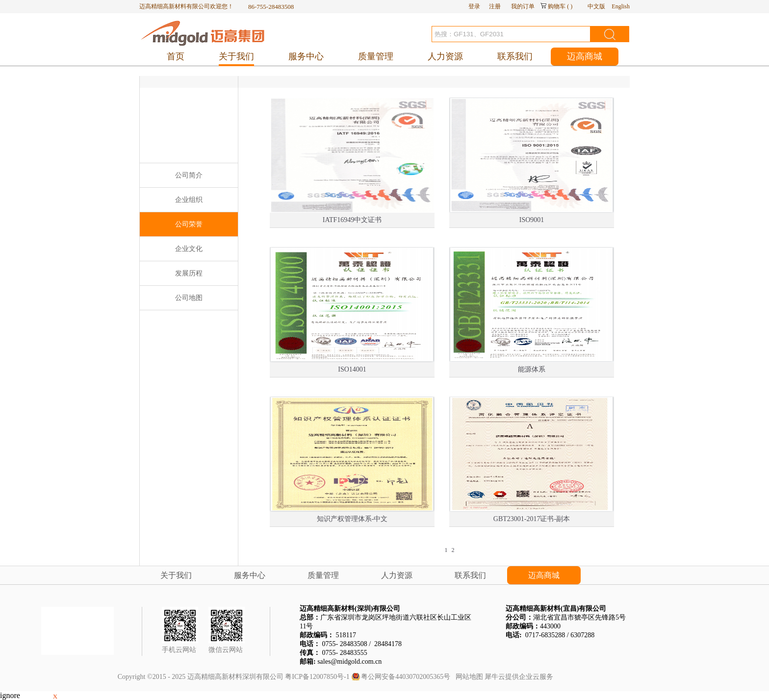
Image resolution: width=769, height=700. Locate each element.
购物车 (557, 6)
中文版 (596, 6)
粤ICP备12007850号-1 (317, 677)
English (621, 6)
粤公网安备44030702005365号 (406, 677)
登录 (474, 6)
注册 (495, 6)
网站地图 (468, 677)
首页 (176, 56)
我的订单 (523, 6)
